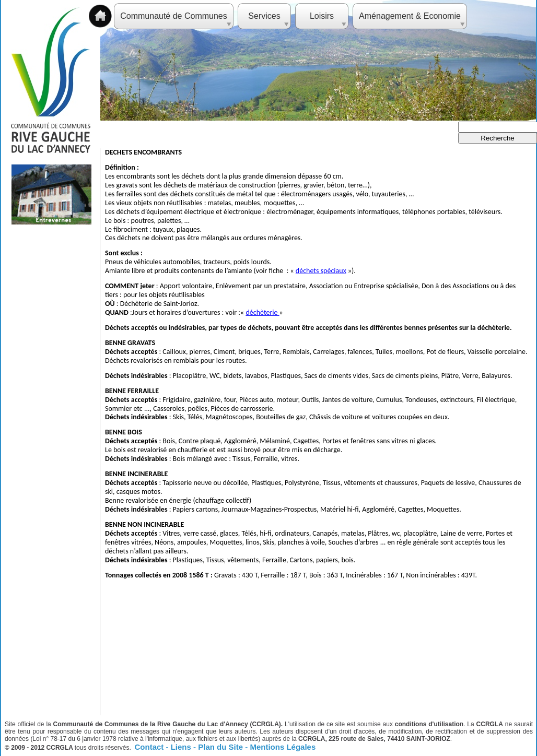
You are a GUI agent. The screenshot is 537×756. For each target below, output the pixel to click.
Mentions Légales (283, 747)
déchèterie (262, 312)
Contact (150, 747)
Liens (182, 747)
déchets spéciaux (321, 271)
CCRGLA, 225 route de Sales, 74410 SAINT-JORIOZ (374, 739)
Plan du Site (221, 747)
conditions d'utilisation (429, 724)
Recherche (497, 138)
